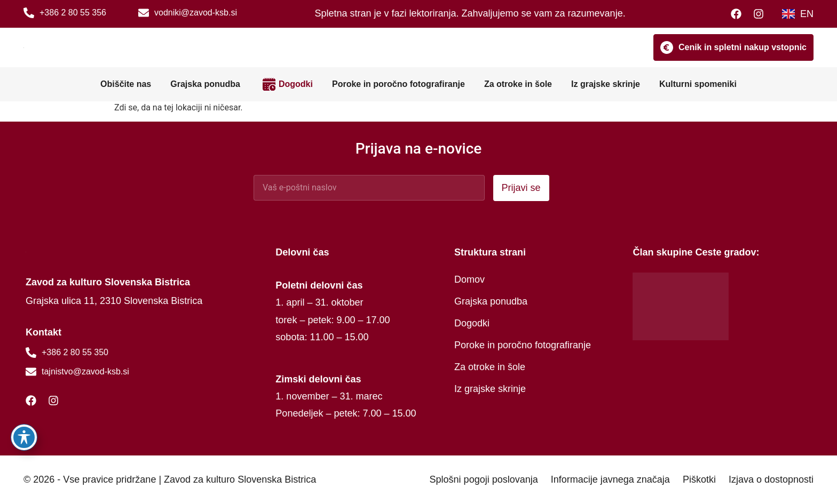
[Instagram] (761, 14)
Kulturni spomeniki (698, 84)
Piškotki (699, 479)
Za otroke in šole (518, 84)
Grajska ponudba (205, 84)
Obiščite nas (126, 84)
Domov (469, 279)
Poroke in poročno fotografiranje (398, 84)
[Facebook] (739, 14)
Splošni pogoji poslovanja (484, 479)
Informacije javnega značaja (610, 479)
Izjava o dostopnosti (771, 479)
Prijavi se (521, 188)
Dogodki (296, 84)
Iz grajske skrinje (606, 84)
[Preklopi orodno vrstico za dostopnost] (24, 437)
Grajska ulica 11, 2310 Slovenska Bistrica (114, 301)
